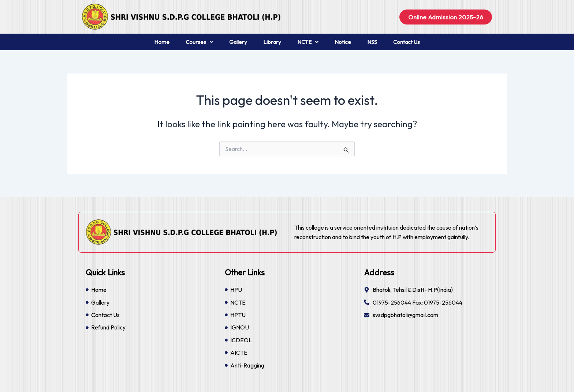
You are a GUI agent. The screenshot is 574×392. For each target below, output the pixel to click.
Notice (343, 42)
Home (162, 42)
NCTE (308, 42)
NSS (372, 42)
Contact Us (407, 42)
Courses (199, 42)
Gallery (238, 42)
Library (272, 42)
